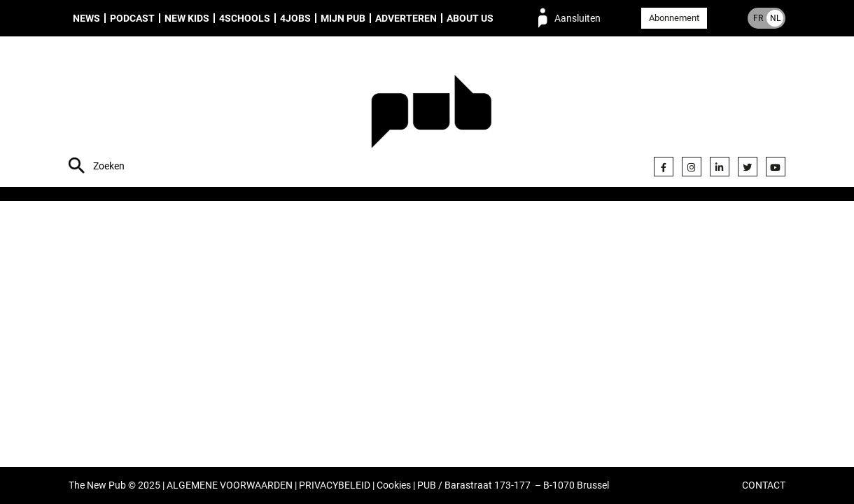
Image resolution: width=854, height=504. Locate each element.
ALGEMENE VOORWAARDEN (230, 485)
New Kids (187, 18)
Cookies (394, 485)
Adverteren (406, 18)
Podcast (132, 18)
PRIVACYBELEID (335, 485)
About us (470, 18)
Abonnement (674, 18)
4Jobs (295, 18)
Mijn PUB (343, 18)
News (86, 18)
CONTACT (764, 485)
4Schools (245, 18)
